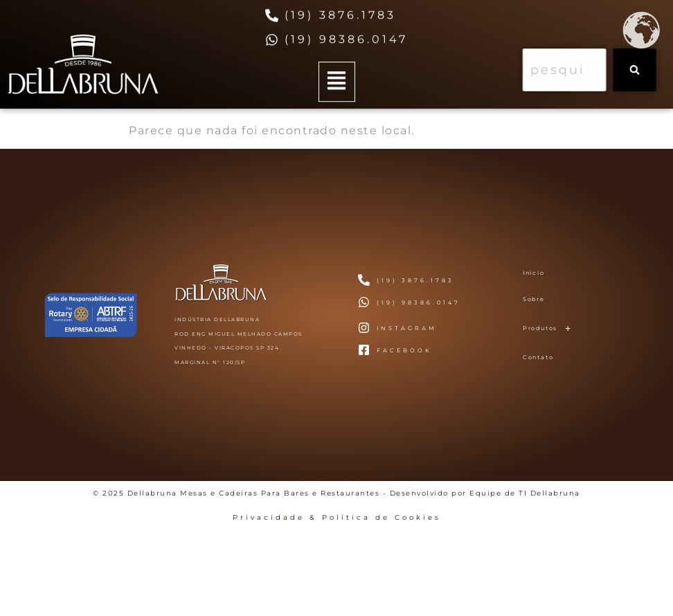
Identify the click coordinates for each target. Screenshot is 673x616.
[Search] (641, 70)
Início (534, 273)
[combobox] (571, 70)
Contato (538, 357)
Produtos (551, 328)
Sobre (534, 299)
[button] (337, 84)
